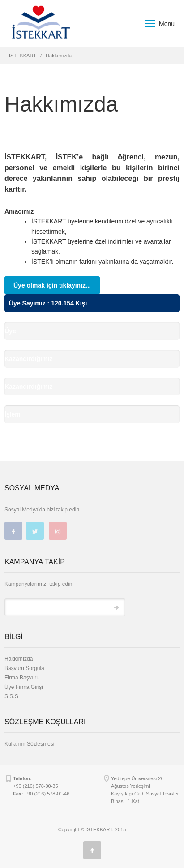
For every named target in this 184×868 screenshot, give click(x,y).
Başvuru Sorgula (24, 668)
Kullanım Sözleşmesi (29, 744)
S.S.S (11, 696)
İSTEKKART (23, 56)
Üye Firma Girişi (24, 687)
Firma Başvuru (22, 678)
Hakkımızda (19, 659)
